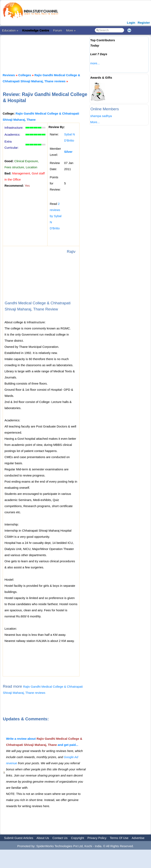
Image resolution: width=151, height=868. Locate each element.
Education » (10, 30)
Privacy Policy (97, 838)
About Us (43, 838)
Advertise (138, 838)
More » (71, 30)
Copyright (77, 838)
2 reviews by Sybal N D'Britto (56, 216)
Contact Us (60, 838)
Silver (68, 152)
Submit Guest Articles (19, 838)
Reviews (9, 75)
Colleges (25, 75)
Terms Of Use (119, 838)
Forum (58, 30)
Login (131, 23)
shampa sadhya (101, 116)
